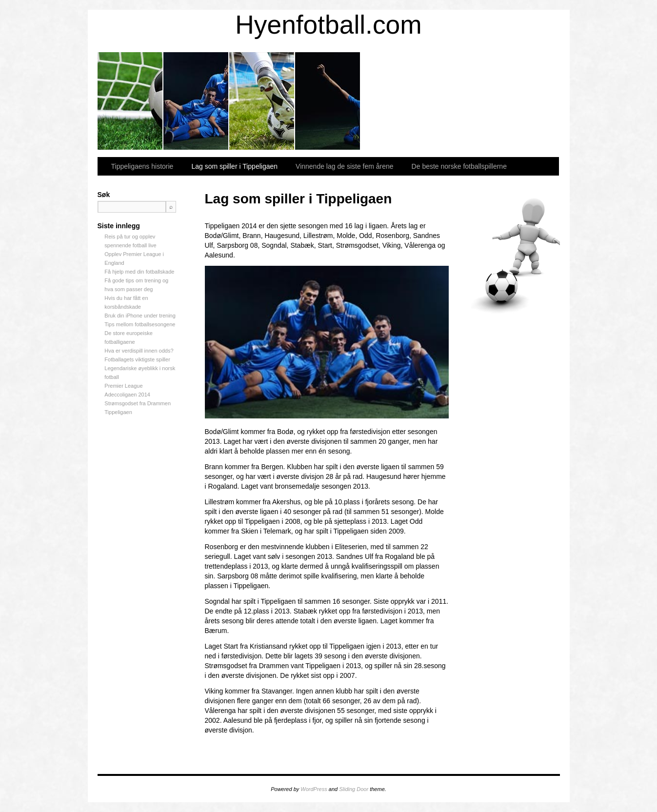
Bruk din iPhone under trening (140, 316)
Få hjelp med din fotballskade (139, 272)
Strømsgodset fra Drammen (138, 403)
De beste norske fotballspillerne (328, 101)
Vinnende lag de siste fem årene (262, 101)
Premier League (123, 386)
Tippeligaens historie (130, 101)
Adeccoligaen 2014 (127, 395)
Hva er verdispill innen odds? (139, 351)
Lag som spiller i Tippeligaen (196, 101)
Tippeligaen (118, 412)
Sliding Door (354, 789)
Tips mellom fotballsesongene (140, 324)
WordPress (314, 789)
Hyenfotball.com (328, 25)
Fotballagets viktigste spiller (137, 359)
